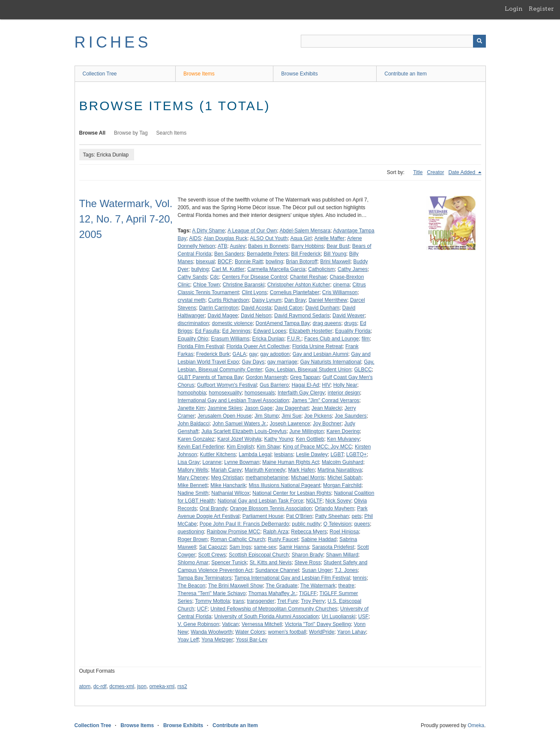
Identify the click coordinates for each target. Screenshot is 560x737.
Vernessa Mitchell (262, 624)
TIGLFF (308, 593)
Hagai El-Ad (305, 385)
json (142, 686)
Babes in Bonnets (268, 246)
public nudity (306, 524)
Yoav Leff (188, 640)
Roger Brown (193, 539)
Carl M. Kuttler (228, 269)
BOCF (225, 262)
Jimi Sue (291, 416)
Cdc (214, 277)
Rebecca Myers (309, 532)
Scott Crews (212, 555)
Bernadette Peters (268, 254)
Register (541, 9)
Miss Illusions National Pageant (285, 485)
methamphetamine (267, 478)
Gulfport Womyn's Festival (227, 385)
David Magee (223, 316)
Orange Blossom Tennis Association (271, 508)
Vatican (230, 624)
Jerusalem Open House (225, 416)
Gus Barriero (274, 385)
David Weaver (349, 316)
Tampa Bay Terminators (205, 578)
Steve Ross (307, 563)
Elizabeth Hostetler (311, 331)
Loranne (212, 462)
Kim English (240, 447)
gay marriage (282, 362)
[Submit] (479, 41)
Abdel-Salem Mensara (305, 231)
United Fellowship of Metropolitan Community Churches (274, 609)
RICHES (113, 42)
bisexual (205, 262)
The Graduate (281, 586)
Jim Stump (267, 416)
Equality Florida (353, 331)
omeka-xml (162, 686)
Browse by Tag (131, 133)
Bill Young (335, 254)
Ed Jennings (237, 331)
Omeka (476, 725)
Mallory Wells (193, 470)
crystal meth (192, 300)
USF (363, 617)
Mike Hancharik (228, 485)
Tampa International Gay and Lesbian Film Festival (292, 578)
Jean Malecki (326, 408)
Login (514, 9)
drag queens (327, 323)
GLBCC (363, 370)
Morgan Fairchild (342, 485)
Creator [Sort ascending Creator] (435, 172)
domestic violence (232, 323)
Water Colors (250, 632)
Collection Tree (100, 74)
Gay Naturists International (330, 362)
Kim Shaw (268, 447)
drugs (350, 323)
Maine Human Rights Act (290, 462)
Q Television (337, 524)
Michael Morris (308, 478)
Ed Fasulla (207, 331)
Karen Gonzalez (196, 439)
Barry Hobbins (308, 246)
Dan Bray (295, 300)
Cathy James (353, 269)
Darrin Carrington (219, 308)
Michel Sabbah (344, 478)
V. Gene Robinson (199, 624)
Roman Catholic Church (238, 539)
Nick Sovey (338, 501)
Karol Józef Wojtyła (239, 439)
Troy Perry (313, 601)
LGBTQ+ (356, 454)
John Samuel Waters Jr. (240, 424)
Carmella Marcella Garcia (276, 269)
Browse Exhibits (299, 74)
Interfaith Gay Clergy (301, 393)
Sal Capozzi (213, 547)
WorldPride (322, 632)
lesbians (284, 454)
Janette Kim (191, 408)
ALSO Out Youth (269, 238)
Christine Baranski (244, 285)
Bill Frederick (306, 254)
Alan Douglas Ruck (225, 238)
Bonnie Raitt (249, 262)
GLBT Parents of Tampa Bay (210, 377)
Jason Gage (259, 408)
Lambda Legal (255, 454)
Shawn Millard (342, 555)
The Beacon (192, 586)
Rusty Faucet (283, 539)
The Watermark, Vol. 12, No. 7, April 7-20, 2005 (126, 219)
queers (362, 524)
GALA (240, 354)
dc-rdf (100, 686)
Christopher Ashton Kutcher (299, 285)
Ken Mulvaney (343, 439)
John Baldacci (194, 424)
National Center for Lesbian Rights (292, 493)
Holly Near (345, 385)
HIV (326, 385)
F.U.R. (294, 339)
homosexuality (225, 393)
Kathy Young (278, 439)
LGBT (337, 454)
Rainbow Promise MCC (234, 532)
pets (357, 516)
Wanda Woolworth (211, 632)
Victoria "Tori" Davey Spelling (318, 624)
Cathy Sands (193, 277)
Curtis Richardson (229, 300)
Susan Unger (317, 570)
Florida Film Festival (201, 346)
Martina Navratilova (340, 470)
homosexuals (260, 393)
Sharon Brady (307, 555)
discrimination (193, 323)
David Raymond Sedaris (302, 316)
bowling (274, 262)
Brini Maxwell (335, 262)
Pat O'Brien (299, 516)
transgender (261, 601)
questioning (191, 532)
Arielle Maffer (329, 238)
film (366, 339)
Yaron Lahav (352, 632)
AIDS (195, 238)
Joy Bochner (327, 424)
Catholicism (321, 269)
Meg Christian (227, 478)
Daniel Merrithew (328, 300)
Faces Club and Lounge (331, 339)
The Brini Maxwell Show (236, 586)
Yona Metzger (217, 640)
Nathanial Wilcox (230, 493)
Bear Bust (338, 246)
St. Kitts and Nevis (271, 563)
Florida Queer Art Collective (258, 346)
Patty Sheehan (332, 516)
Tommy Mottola (212, 601)
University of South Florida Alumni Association (267, 617)
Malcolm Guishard (343, 462)
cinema (341, 285)
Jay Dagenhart (292, 408)
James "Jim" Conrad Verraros (325, 400)
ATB (222, 246)
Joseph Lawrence (290, 424)
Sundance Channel (277, 570)
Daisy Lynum (267, 300)
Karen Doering (343, 431)
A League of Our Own (252, 231)
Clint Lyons (254, 292)
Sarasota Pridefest (333, 547)
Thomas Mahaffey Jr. (273, 593)
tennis (360, 578)
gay (253, 354)
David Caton (288, 308)
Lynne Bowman (242, 462)
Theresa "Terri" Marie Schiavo (212, 593)
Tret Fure (288, 601)
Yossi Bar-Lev (252, 640)
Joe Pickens (318, 416)
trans (238, 601)
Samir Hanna (294, 547)
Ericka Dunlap (268, 339)
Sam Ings (240, 547)
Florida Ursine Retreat (317, 346)
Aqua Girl (301, 238)
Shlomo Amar (193, 563)
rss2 (182, 686)
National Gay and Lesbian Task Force (261, 501)
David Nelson (256, 316)
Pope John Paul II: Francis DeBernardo (244, 524)
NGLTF (314, 501)
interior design (344, 393)
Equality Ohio (193, 339)
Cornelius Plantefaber (295, 292)
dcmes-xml (122, 686)
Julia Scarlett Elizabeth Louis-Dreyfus (244, 431)
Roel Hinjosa (344, 532)
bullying (200, 269)
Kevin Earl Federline (201, 447)
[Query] (393, 41)
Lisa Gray (189, 462)
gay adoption (275, 354)
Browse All (93, 133)
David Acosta (256, 308)
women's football (287, 632)
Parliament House (263, 516)
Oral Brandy (213, 508)
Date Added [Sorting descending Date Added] (462, 172)
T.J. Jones (346, 570)
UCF (202, 609)
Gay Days (253, 362)
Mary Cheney (193, 478)
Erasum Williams (230, 339)
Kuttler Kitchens (218, 454)
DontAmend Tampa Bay (283, 323)
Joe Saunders (350, 416)
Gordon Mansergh (266, 377)
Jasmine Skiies (225, 408)
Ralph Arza (276, 532)
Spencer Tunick (229, 563)
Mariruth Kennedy (265, 470)
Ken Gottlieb (310, 439)
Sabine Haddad (319, 539)
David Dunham (322, 308)
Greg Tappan (305, 377)
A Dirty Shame (208, 231)
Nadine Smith (193, 493)
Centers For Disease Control (255, 277)
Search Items (172, 133)
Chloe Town (207, 285)
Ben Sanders (229, 254)
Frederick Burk (213, 354)
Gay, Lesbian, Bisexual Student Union (308, 370)
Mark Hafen (301, 470)
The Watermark (318, 586)
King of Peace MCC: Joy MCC (317, 447)
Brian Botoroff (301, 262)
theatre (346, 586)
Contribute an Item (406, 74)
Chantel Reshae (308, 277)
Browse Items (199, 74)
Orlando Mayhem (334, 508)
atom (85, 686)
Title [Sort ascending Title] (418, 172)
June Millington (306, 431)
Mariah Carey (226, 470)
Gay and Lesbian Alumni (320, 354)
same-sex (265, 547)
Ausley (237, 246)
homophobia (192, 393)
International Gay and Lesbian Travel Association (234, 400)
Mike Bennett (193, 485)
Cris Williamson (340, 292)
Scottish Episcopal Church (259, 555)
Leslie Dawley (312, 454)
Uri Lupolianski (339, 617)
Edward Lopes (270, 331)
